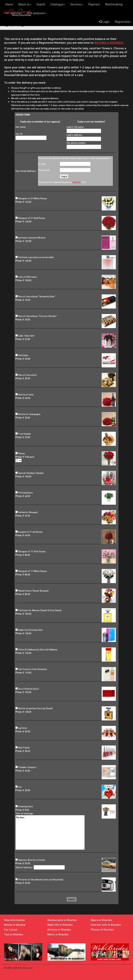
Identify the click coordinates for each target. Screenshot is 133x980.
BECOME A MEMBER (109, 43)
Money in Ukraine (15, 925)
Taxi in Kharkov (14, 934)
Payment (94, 4)
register (76, 182)
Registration (123, 22)
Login (104, 22)
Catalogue (58, 4)
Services (77, 4)
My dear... (50, 832)
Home (9, 4)
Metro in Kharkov (58, 934)
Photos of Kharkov (102, 929)
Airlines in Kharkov (59, 929)
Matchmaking (114, 4)
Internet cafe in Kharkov (106, 925)
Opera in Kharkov (101, 920)
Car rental (11, 929)
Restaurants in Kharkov (62, 920)
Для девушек (37, 13)
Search (41, 4)
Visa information (15, 920)
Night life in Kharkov (60, 925)
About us (25, 4)
